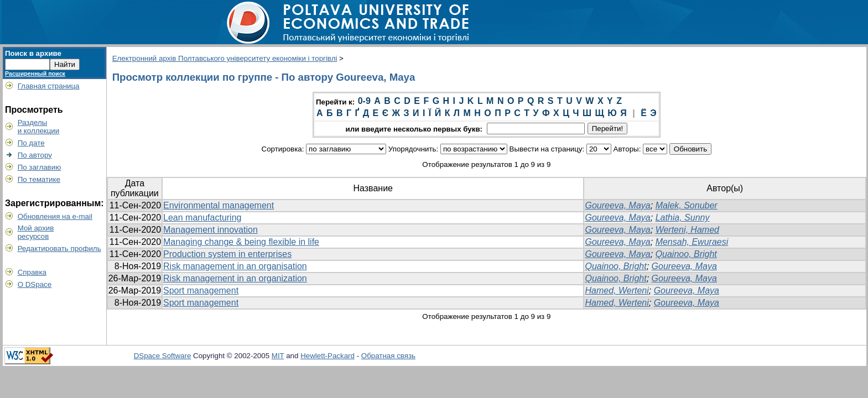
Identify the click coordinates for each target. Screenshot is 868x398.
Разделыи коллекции (39, 127)
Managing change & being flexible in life (241, 242)
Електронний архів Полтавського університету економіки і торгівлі (225, 58)
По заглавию (40, 167)
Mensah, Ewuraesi (692, 242)
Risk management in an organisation (235, 266)
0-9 (364, 101)
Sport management (201, 290)
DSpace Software (163, 356)
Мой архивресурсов (36, 232)
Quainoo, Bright (686, 254)
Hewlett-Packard (328, 356)
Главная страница (49, 86)
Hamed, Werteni (617, 290)
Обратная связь (388, 356)
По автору (35, 155)
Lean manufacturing (202, 218)
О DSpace (35, 284)
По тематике (39, 179)
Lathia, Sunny (683, 218)
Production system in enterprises (227, 254)
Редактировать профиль (59, 248)
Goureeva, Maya (617, 205)
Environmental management (219, 205)
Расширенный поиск (35, 74)
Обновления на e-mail (55, 216)
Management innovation (210, 230)
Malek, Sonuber (687, 205)
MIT (278, 356)
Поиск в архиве (33, 53)
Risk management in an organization (235, 278)
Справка (32, 272)
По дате (31, 143)
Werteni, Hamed (687, 230)
